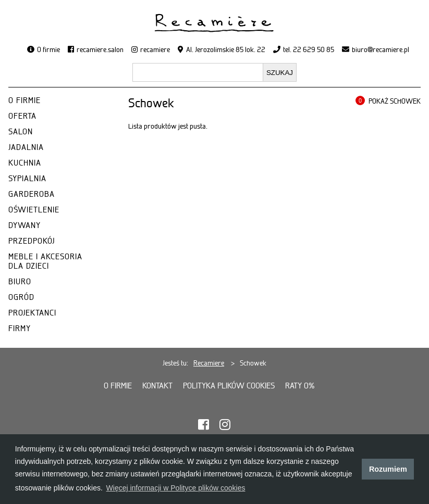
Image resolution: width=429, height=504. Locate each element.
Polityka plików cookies (229, 386)
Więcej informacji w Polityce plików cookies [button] (176, 488)
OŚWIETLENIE (34, 210)
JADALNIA (26, 147)
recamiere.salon (100, 49)
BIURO (20, 282)
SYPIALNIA (27, 179)
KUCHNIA (25, 163)
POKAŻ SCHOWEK (395, 101)
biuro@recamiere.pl (381, 49)
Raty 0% (300, 386)
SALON (21, 132)
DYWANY (24, 225)
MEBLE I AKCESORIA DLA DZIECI (45, 261)
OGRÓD (21, 297)
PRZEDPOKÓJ (32, 241)
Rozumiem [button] (388, 469)
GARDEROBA (32, 194)
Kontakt (157, 386)
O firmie (48, 49)
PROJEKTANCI (32, 313)
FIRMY (20, 329)
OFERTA (22, 116)
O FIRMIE (24, 100)
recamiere (155, 49)
